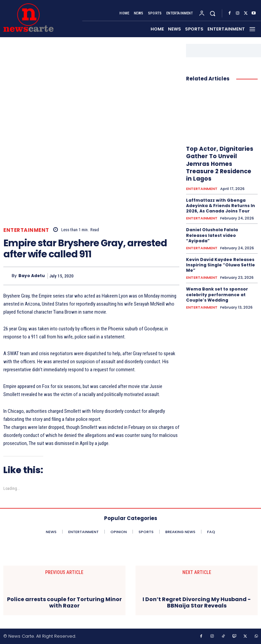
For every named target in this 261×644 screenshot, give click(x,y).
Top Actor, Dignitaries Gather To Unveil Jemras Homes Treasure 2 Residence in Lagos (221, 164)
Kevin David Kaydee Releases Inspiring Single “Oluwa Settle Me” (220, 263)
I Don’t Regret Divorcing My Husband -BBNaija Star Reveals (197, 602)
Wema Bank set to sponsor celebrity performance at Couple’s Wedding (217, 292)
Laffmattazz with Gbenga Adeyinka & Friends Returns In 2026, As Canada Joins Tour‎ (220, 205)
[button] (213, 14)
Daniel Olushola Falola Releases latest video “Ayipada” (212, 234)
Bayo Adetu (32, 276)
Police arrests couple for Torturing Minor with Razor (64, 602)
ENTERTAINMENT (26, 230)
